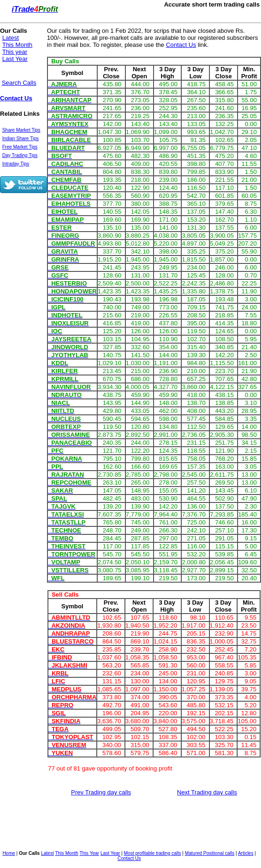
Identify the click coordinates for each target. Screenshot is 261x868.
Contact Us (16, 98)
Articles (246, 853)
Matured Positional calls (210, 853)
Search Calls (19, 83)
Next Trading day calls (207, 792)
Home (9, 853)
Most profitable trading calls (153, 853)
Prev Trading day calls (101, 792)
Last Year (15, 59)
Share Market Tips (21, 130)
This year (15, 52)
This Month (17, 45)
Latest (11, 38)
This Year (89, 853)
